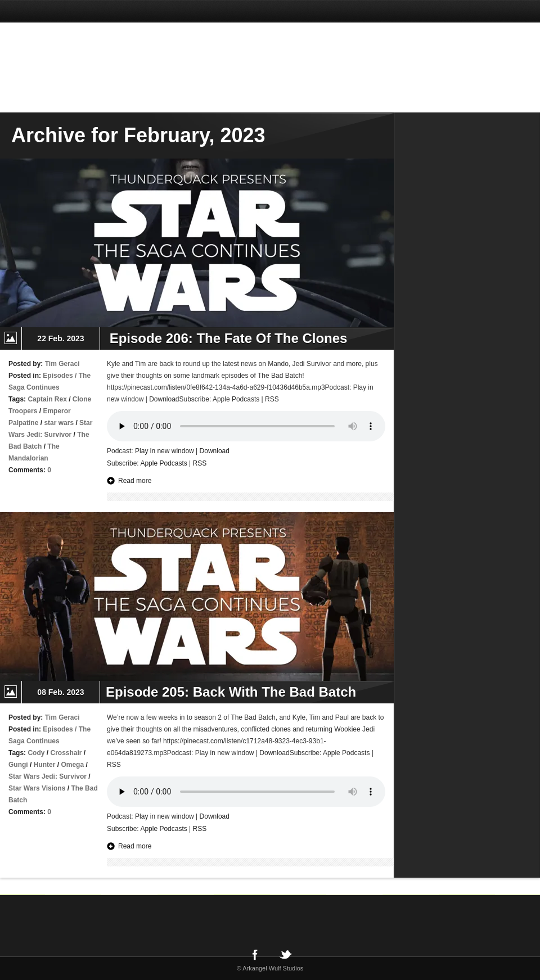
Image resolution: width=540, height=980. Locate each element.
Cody (36, 753)
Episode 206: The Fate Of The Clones (226, 338)
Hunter (45, 765)
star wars (59, 423)
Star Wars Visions (37, 788)
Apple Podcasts (163, 463)
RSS (200, 463)
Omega (72, 765)
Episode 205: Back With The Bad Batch (231, 692)
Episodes (58, 376)
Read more (135, 481)
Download (215, 451)
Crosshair (66, 753)
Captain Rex (47, 399)
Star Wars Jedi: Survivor (48, 776)
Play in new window (165, 451)
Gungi (18, 765)
